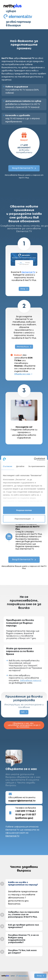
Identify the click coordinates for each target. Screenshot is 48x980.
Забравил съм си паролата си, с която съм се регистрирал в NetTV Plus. (24, 915)
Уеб (23, 712)
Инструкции (24, 347)
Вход (24, 289)
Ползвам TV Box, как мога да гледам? (22, 952)
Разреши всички (24, 510)
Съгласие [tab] (8, 466)
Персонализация (24, 519)
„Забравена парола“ (30, 681)
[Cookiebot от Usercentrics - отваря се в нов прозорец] (34, 459)
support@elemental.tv (22, 801)
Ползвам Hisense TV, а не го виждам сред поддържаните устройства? (23, 939)
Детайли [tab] (20, 466)
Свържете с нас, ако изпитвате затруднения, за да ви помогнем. (24, 725)
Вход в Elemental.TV (24, 168)
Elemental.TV (28, 272)
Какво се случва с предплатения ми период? (23, 884)
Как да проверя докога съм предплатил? (23, 926)
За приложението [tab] (37, 466)
